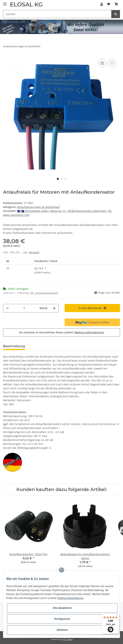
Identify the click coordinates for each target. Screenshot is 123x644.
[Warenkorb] (116, 4)
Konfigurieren (62, 619)
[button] (102, 4)
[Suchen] (57, 14)
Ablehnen (62, 630)
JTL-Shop (68, 639)
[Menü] (117, 616)
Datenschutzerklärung (70, 598)
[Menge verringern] (7, 308)
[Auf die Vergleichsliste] (102, 63)
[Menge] (24, 308)
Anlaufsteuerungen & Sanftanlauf (38, 207)
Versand (34, 252)
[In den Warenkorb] (92, 308)
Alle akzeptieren (62, 608)
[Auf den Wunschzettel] (112, 63)
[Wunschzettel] (109, 4)
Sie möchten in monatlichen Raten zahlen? (61, 332)
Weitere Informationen (89, 332)
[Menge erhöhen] (54, 308)
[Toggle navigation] (5, 2)
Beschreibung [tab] (14, 346)
